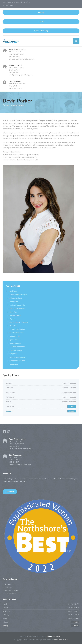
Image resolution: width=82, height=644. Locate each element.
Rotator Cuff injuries (17, 329)
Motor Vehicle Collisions (19, 322)
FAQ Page (8, 587)
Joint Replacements (17, 308)
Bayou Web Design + (54, 636)
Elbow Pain (14, 301)
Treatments (13, 364)
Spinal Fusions (15, 340)
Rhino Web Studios (61, 640)
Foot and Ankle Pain (17, 305)
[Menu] (76, 41)
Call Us (41, 21)
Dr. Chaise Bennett (11, 593)
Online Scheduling (41, 31)
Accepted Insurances (9, 5)
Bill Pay (41, 12)
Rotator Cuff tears (17, 333)
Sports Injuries (15, 343)
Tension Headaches (17, 347)
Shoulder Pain (15, 336)
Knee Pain (13, 312)
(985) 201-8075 (14, 72)
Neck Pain (13, 326)
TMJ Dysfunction (16, 350)
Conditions (13, 291)
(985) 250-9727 (14, 56)
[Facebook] (5, 433)
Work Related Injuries (18, 357)
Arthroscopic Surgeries (18, 295)
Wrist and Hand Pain (17, 361)
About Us (8, 584)
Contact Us (10, 492)
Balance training (16, 298)
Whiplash (13, 354)
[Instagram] (9, 433)
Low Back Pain (15, 315)
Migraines (13, 319)
